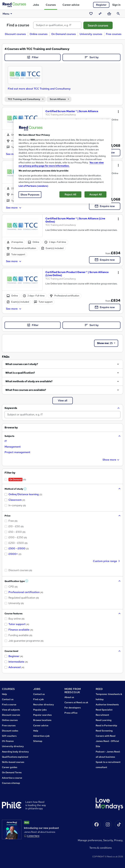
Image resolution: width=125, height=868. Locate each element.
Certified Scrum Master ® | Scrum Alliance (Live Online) (75, 220)
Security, (109, 840)
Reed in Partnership (106, 725)
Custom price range (107, 561)
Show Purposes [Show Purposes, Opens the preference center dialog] (30, 195)
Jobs (36, 5)
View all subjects (11, 710)
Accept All (96, 194)
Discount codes (10, 731)
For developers (73, 708)
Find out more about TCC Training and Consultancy (39, 89)
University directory (13, 746)
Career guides (10, 767)
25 (105, 343)
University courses (91, 34)
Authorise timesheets (107, 705)
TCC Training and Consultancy (24, 99)
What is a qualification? (20, 373)
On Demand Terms (12, 772)
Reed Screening (104, 731)
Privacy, (119, 840)
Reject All (70, 194)
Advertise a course (12, 778)
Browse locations (42, 720)
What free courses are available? (26, 390)
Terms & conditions (101, 848)
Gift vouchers (9, 736)
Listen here (33, 836)
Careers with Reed (106, 736)
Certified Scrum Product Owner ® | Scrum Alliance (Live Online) (77, 274)
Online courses (39, 34)
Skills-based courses (13, 762)
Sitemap (38, 741)
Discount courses (15, 34)
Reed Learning (104, 720)
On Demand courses (64, 34)
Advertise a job (41, 736)
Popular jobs (40, 710)
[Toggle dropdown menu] (118, 112)
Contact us (8, 699)
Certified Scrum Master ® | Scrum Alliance (72, 111)
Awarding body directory (15, 752)
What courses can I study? (22, 364)
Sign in (116, 5)
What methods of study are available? (29, 381)
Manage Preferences (90, 840)
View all (63, 401)
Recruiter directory (44, 705)
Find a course (18, 25)
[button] (62, 408)
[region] (62, 161)
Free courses (114, 34)
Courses (51, 5)
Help (4, 694)
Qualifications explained (15, 757)
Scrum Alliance (58, 99)
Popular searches (42, 715)
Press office (71, 713)
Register (101, 5)
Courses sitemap (11, 783)
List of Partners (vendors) (33, 186)
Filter (33, 57)
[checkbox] (6, 441)
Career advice (71, 5)
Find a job (38, 699)
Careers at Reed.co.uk (76, 702)
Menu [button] (8, 14)
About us (69, 697)
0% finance (8, 741)
